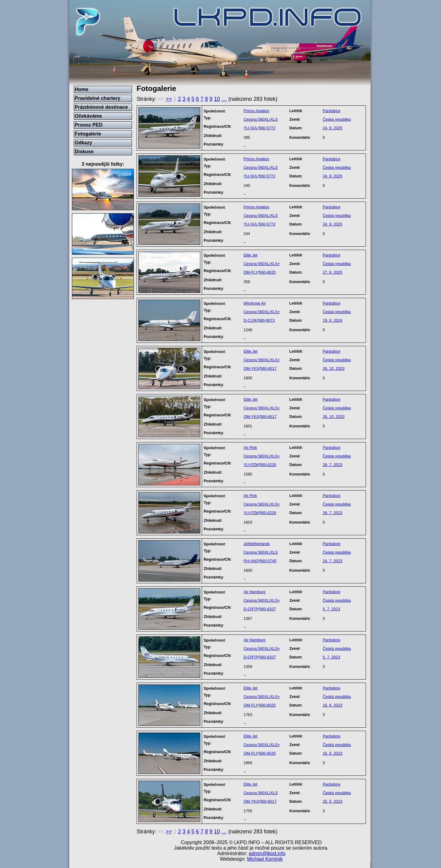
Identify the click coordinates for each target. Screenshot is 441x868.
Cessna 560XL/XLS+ (262, 264)
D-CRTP (251, 609)
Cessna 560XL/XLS (261, 119)
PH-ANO (251, 561)
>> (169, 99)
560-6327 (268, 609)
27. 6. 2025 (333, 272)
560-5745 (268, 561)
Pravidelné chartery (98, 98)
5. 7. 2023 (332, 609)
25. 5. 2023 (333, 801)
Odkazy (83, 143)
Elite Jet (251, 255)
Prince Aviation (256, 111)
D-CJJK (250, 320)
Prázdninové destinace (101, 107)
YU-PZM (251, 465)
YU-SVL (251, 128)
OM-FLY (251, 272)
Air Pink (250, 447)
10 (217, 99)
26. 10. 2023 (334, 368)
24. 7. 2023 (333, 561)
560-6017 (268, 368)
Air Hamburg (254, 592)
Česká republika (337, 119)
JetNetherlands (257, 544)
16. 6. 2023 (333, 705)
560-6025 (267, 272)
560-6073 (266, 320)
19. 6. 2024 (333, 320)
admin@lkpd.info (267, 853)
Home (81, 89)
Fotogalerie (88, 134)
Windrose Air (255, 303)
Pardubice (332, 111)
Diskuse (84, 152)
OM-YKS (251, 368)
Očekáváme (88, 116)
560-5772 (267, 128)
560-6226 (268, 465)
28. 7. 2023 (333, 465)
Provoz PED (89, 125)
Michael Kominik (265, 859)
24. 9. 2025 (333, 128)
